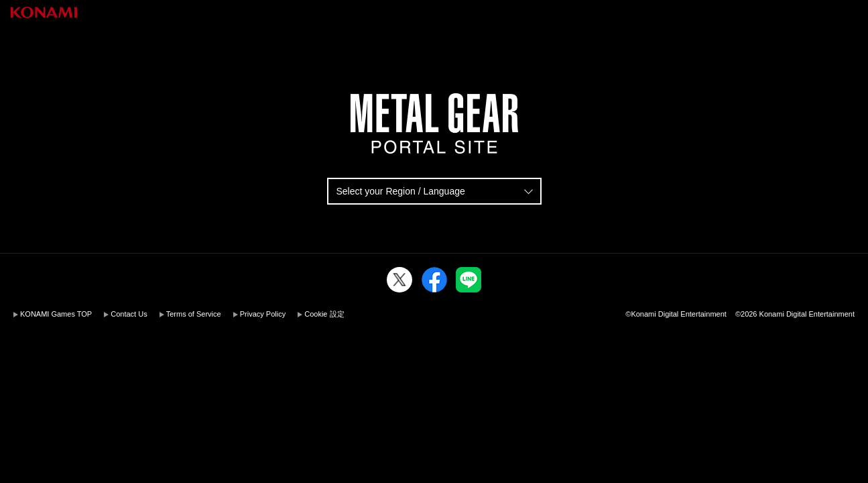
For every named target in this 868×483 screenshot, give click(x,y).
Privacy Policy (263, 314)
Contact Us (129, 314)
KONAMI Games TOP (56, 314)
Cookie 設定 (324, 314)
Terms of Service (194, 314)
